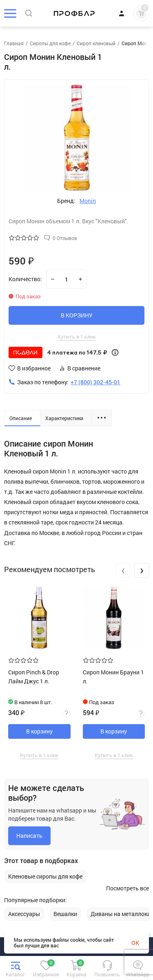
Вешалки (65, 914)
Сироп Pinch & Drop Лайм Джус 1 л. (34, 677)
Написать (29, 836)
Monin (88, 201)
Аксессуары (24, 914)
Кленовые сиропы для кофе (45, 876)
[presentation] (123, 570)
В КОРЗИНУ (77, 315)
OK (135, 943)
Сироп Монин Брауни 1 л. (113, 677)
